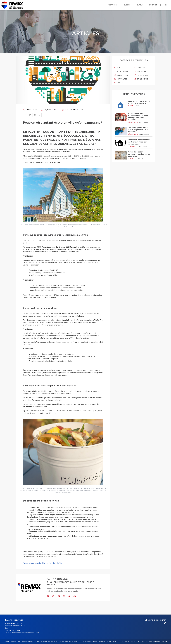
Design (119, 83)
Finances (140, 68)
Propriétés (113, 5)
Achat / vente (122, 75)
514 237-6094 (14, 630)
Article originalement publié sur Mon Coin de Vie (42, 563)
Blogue (127, 5)
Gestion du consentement (147, 642)
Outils (140, 5)
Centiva (164, 641)
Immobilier (140, 72)
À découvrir (121, 72)
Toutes (119, 68)
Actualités (121, 79)
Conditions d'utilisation (127, 642)
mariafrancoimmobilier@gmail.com (25, 633)
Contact (153, 5)
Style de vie (31, 110)
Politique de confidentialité (107, 642)
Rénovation (141, 75)
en (166, 5)
